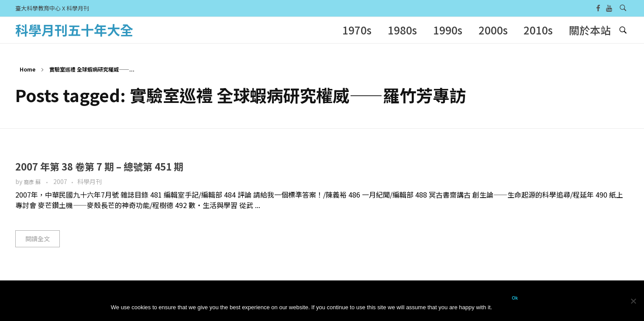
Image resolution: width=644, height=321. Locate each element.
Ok (515, 298)
